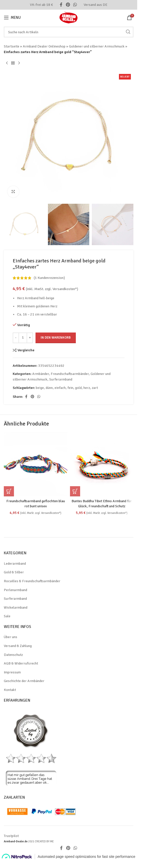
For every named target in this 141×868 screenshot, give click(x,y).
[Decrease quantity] (16, 338)
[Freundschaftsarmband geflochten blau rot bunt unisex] (36, 464)
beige (40, 388)
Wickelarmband (16, 607)
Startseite (12, 46)
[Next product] (19, 63)
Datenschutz (13, 655)
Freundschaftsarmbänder (70, 374)
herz (87, 388)
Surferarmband (61, 380)
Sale (7, 616)
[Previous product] (7, 63)
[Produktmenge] (23, 338)
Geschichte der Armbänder (24, 681)
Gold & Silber (14, 572)
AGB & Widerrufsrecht (21, 663)
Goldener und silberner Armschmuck (97, 46)
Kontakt (10, 690)
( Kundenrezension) (49, 278)
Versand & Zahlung (18, 646)
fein (70, 388)
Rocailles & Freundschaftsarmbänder (32, 581)
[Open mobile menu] (12, 18)
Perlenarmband (15, 590)
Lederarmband (15, 564)
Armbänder (41, 374)
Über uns (11, 637)
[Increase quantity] (30, 338)
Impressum (12, 672)
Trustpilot (11, 836)
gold (78, 388)
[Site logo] (69, 17)
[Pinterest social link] (68, 5)
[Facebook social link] (61, 5)
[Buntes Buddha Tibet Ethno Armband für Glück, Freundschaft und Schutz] (102, 464)
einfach (60, 388)
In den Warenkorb (56, 338)
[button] (9, 491)
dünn (49, 388)
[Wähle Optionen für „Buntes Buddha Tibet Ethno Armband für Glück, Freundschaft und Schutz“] (75, 491)
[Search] (69, 32)
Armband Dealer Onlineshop (44, 46)
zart (95, 388)
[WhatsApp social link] (75, 5)
